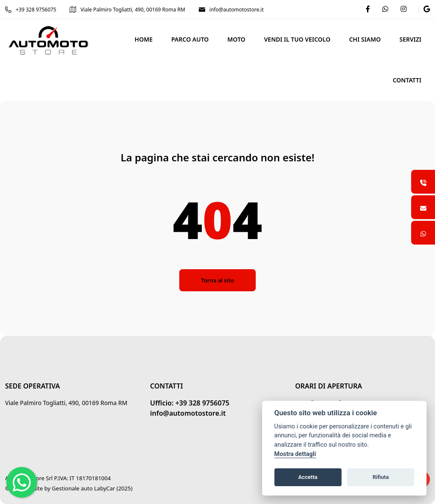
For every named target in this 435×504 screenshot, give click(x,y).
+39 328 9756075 (31, 10)
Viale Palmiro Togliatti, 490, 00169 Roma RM (127, 10)
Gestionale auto (72, 488)
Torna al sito (217, 280)
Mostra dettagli (295, 454)
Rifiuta (381, 477)
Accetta (308, 477)
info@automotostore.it (231, 10)
